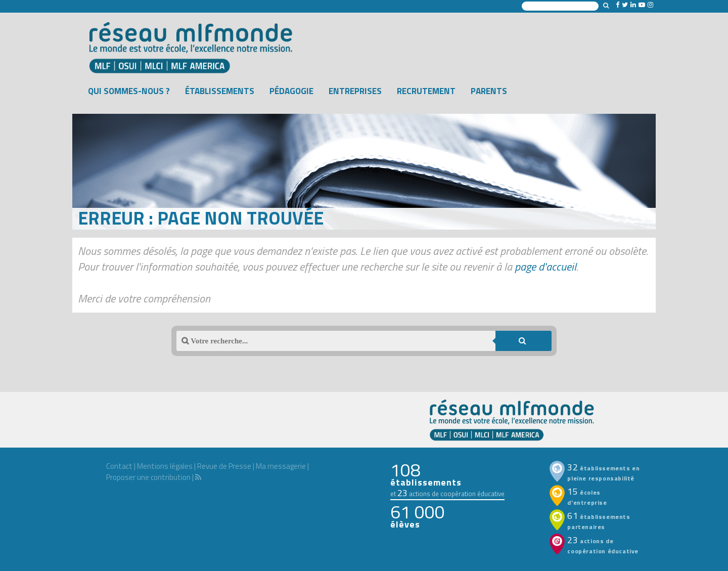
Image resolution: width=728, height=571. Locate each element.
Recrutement (426, 91)
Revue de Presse (224, 466)
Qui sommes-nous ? (129, 91)
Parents (489, 91)
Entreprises (355, 91)
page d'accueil (545, 267)
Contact (119, 466)
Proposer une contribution (148, 477)
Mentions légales (165, 466)
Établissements (220, 91)
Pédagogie (291, 91)
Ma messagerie (281, 466)
